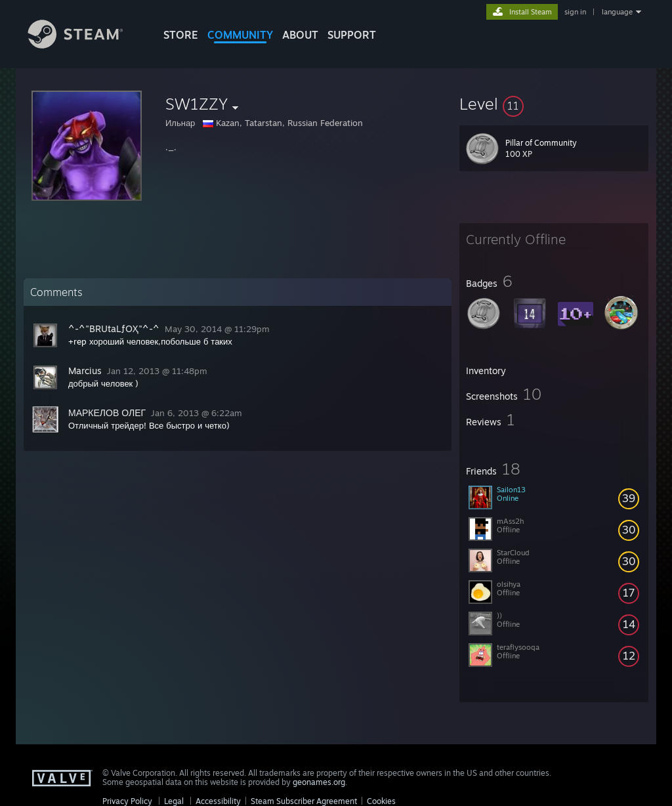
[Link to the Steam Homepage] (85, 45)
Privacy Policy (127, 801)
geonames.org (319, 782)
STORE (181, 35)
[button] (554, 104)
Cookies (381, 801)
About (300, 35)
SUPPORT (352, 35)
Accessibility (218, 801)
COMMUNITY (240, 35)
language (617, 12)
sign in (575, 12)
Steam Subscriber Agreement (304, 801)
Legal (174, 801)
